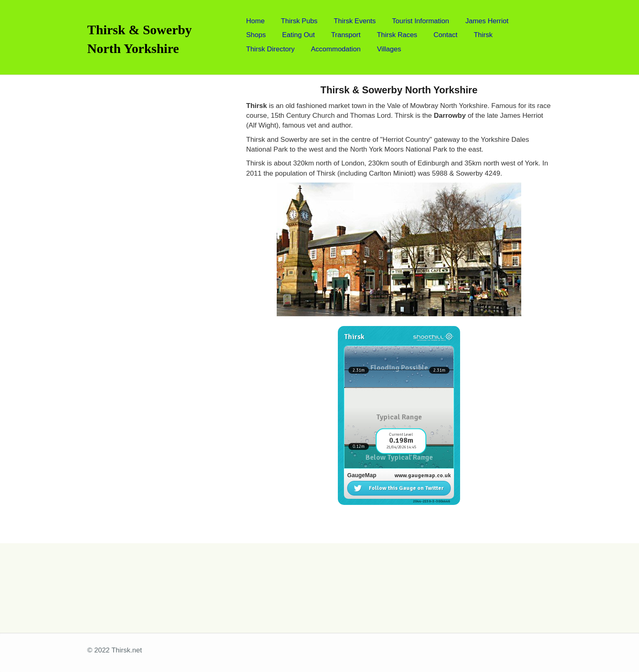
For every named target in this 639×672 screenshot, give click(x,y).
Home (255, 21)
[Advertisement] (141, 197)
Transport (346, 35)
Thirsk (483, 35)
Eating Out (298, 35)
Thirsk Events (355, 21)
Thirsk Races (397, 35)
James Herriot (487, 21)
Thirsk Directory (270, 49)
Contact (446, 35)
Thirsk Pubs (299, 21)
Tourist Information (421, 21)
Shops (256, 35)
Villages (389, 49)
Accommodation (336, 49)
